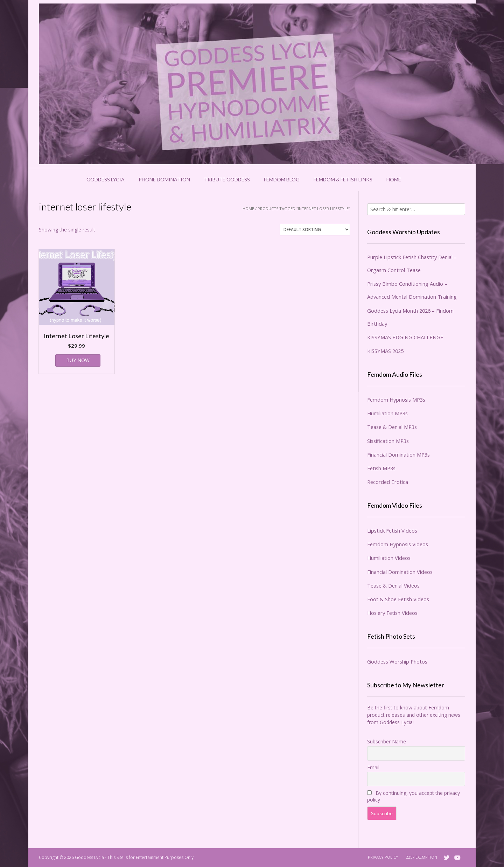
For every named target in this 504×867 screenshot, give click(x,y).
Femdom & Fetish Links (343, 179)
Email (373, 767)
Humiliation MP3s (387, 413)
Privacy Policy (383, 857)
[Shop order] (315, 230)
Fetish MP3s (381, 468)
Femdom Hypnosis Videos (398, 544)
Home (394, 179)
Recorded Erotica (388, 482)
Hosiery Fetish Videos (392, 613)
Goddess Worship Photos (397, 661)
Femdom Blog (282, 179)
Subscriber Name (387, 741)
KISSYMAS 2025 (385, 351)
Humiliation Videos (389, 558)
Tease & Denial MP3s (392, 427)
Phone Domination (164, 179)
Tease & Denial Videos (393, 585)
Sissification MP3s (388, 441)
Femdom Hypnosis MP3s (396, 400)
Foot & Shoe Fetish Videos (398, 599)
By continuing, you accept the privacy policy (414, 796)
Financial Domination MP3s (398, 455)
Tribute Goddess (227, 179)
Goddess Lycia (106, 179)
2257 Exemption (422, 857)
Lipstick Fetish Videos (392, 530)
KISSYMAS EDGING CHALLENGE (405, 337)
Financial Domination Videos (400, 572)
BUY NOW (78, 360)
